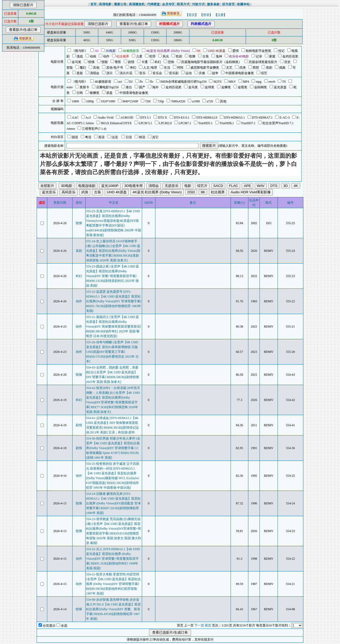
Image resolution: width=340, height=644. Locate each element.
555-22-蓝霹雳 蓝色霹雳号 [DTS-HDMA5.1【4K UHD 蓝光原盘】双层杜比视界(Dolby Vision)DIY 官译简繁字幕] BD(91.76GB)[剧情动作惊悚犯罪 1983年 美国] (114, 301)
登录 (206, 15)
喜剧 (79, 251)
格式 (269, 203)
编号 (290, 203)
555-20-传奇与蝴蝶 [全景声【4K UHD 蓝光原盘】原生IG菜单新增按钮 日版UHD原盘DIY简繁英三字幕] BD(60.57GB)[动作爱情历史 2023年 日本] (112, 352)
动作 (79, 301)
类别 (79, 203)
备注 (193, 203)
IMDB (149, 203)
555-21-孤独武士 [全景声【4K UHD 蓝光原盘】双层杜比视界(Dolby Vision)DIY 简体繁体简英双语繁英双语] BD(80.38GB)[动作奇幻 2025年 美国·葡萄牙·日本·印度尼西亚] (114, 327)
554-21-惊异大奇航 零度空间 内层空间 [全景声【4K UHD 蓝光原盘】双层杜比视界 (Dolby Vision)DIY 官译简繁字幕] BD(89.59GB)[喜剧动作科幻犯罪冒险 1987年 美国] (114, 584)
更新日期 (60, 203)
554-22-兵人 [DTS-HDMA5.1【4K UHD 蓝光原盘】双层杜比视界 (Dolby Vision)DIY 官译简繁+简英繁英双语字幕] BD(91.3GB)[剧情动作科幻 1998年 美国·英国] (113, 559)
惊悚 (79, 223)
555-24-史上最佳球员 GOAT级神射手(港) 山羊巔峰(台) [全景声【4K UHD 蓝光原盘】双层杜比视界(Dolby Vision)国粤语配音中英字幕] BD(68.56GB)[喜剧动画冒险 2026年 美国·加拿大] (113, 251)
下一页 (199, 625)
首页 (192, 15)
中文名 (114, 203)
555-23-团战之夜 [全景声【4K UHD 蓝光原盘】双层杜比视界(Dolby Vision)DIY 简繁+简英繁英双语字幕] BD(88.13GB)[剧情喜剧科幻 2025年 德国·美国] (113, 276)
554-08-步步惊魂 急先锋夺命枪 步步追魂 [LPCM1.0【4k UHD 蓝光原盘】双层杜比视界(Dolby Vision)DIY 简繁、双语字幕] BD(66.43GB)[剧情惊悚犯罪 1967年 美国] (114, 609)
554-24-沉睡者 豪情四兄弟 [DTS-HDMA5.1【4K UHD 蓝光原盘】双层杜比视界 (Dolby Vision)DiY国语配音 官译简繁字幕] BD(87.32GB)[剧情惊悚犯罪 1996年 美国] (114, 503)
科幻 (79, 276)
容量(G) (239, 203)
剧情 (79, 425)
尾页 (208, 625)
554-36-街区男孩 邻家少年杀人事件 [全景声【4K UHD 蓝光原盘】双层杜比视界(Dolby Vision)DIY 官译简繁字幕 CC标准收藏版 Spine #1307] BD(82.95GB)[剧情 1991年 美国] (113, 448)
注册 (220, 15)
